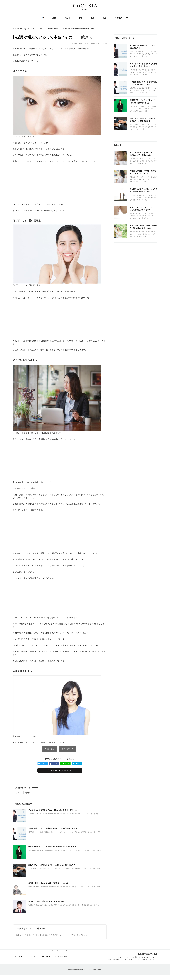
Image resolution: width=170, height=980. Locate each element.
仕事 (105, 18)
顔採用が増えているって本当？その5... (45, 37)
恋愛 (54, 18)
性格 (80, 18)
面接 (28, 793)
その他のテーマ (121, 18)
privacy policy (45, 956)
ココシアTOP (18, 956)
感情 (93, 18)
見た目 (67, 18)
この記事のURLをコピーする (60, 770)
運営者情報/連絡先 (62, 956)
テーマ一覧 (31, 956)
